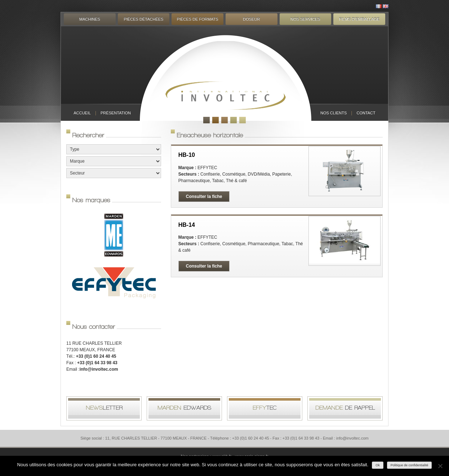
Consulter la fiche (204, 197)
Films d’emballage (359, 19)
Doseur (251, 19)
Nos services (305, 19)
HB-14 (187, 225)
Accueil (82, 113)
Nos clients (334, 113)
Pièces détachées (144, 19)
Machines (90, 19)
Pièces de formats (198, 19)
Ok (378, 465)
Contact (366, 113)
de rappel (345, 408)
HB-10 (187, 155)
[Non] (440, 466)
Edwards (184, 408)
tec (265, 408)
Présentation (116, 113)
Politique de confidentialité (410, 465)
